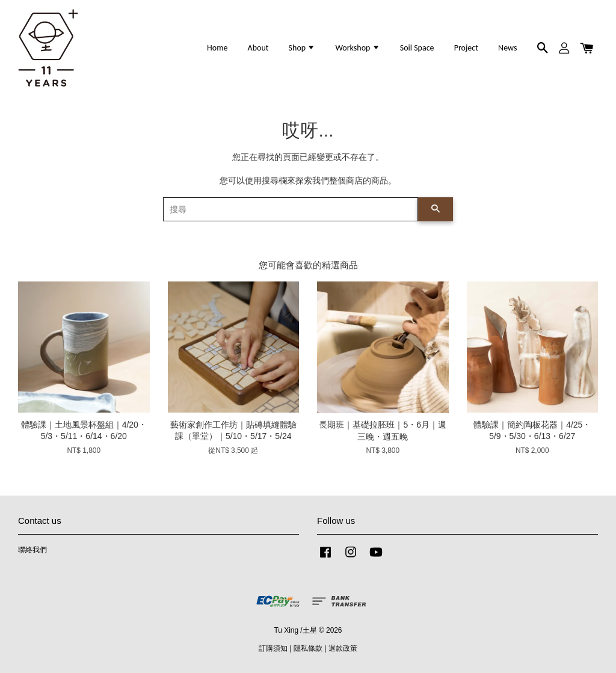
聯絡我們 (32, 550)
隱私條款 (308, 648)
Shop (302, 48)
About (258, 48)
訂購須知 (273, 648)
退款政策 (343, 648)
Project (466, 48)
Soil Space (417, 48)
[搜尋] (291, 209)
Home (217, 48)
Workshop (357, 48)
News (507, 48)
